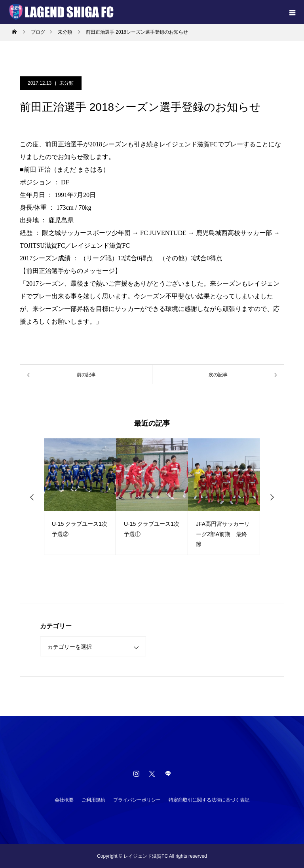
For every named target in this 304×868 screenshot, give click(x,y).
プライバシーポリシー (137, 800)
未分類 (66, 83)
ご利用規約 (93, 800)
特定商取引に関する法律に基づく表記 (209, 800)
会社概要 (64, 800)
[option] (80, 497)
